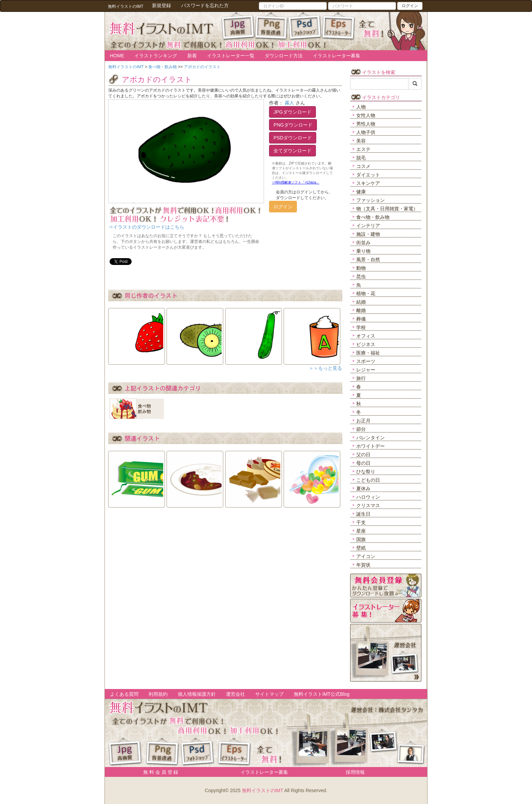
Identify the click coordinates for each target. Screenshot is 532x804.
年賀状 (363, 565)
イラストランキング (156, 56)
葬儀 (361, 319)
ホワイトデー (370, 446)
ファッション (370, 200)
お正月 (363, 421)
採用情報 (355, 772)
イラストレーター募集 (337, 56)
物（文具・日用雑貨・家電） (387, 209)
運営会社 (235, 694)
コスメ (363, 166)
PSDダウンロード (293, 138)
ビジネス (366, 344)
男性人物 (366, 124)
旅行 (361, 378)
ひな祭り (366, 472)
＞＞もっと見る (325, 368)
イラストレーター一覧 (231, 56)
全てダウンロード (292, 151)
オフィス (366, 336)
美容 (361, 141)
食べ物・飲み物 (373, 217)
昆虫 (361, 276)
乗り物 (363, 251)
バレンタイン (370, 438)
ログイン (410, 6)
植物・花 (366, 293)
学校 (361, 327)
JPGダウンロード (292, 112)
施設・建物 (368, 234)
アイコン (366, 556)
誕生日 (363, 514)
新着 (192, 56)
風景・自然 (368, 260)
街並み (363, 243)
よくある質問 (124, 694)
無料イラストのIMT (263, 790)
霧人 (289, 103)
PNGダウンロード (293, 125)
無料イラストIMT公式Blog (322, 694)
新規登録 (161, 5)
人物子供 (366, 132)
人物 (361, 107)
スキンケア (368, 183)
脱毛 (361, 158)
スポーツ (366, 361)
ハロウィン (368, 497)
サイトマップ (269, 694)
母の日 (363, 463)
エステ (363, 149)
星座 (361, 531)
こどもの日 (368, 480)
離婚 (361, 310)
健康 (361, 192)
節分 (361, 429)
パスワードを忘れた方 (205, 5)
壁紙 (361, 548)
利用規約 (158, 694)
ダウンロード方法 (284, 56)
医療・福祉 (368, 353)
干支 (361, 522)
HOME (117, 56)
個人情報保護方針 (197, 694)
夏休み (363, 489)
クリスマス (368, 505)
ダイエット (368, 175)
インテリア (368, 226)
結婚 (361, 302)
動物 (361, 268)
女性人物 (366, 115)
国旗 (361, 539)
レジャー (366, 370)
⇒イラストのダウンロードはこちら (146, 227)
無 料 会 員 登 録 (158, 772)
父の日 (363, 455)
